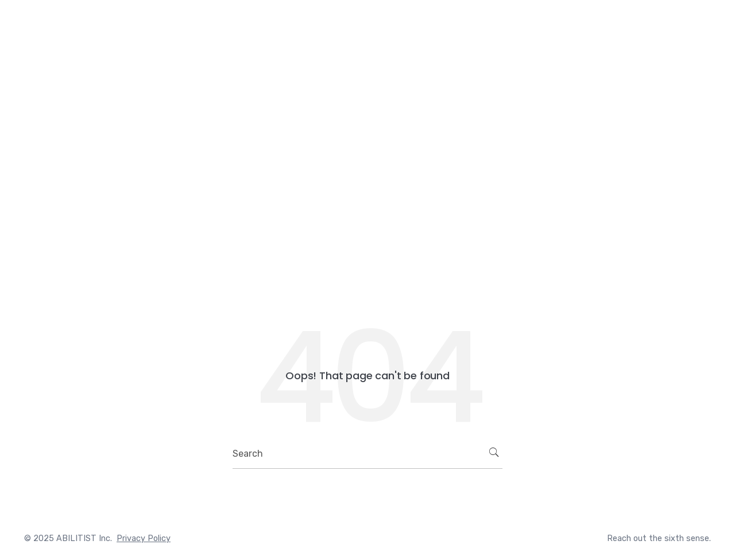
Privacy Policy (144, 538)
